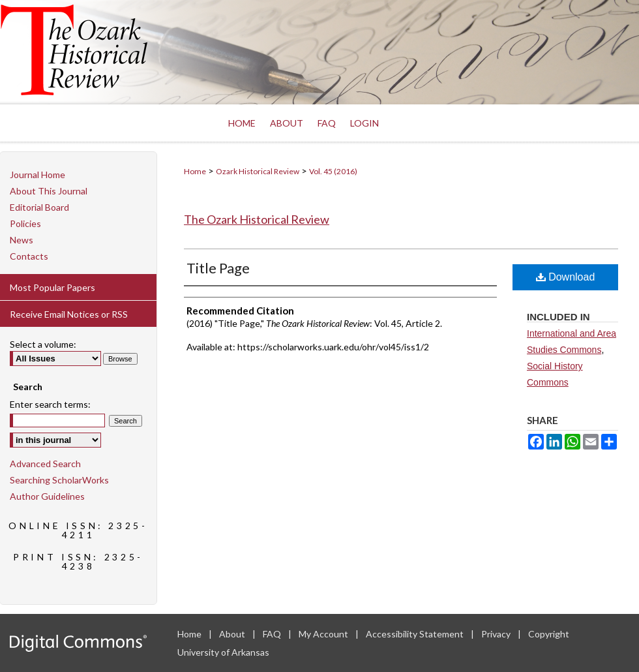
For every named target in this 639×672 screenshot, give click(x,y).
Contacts (29, 256)
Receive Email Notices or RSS (69, 314)
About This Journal (49, 191)
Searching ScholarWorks (59, 480)
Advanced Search (45, 464)
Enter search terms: (50, 404)
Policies (25, 223)
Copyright (549, 634)
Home (195, 171)
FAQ (273, 634)
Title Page (218, 268)
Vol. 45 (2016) (333, 171)
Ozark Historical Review (258, 171)
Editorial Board (39, 207)
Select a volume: (43, 344)
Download (566, 277)
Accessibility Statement (416, 634)
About (233, 634)
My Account (324, 634)
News (22, 240)
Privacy (497, 634)
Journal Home (37, 175)
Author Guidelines (47, 496)
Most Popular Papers (52, 287)
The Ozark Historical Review (257, 219)
